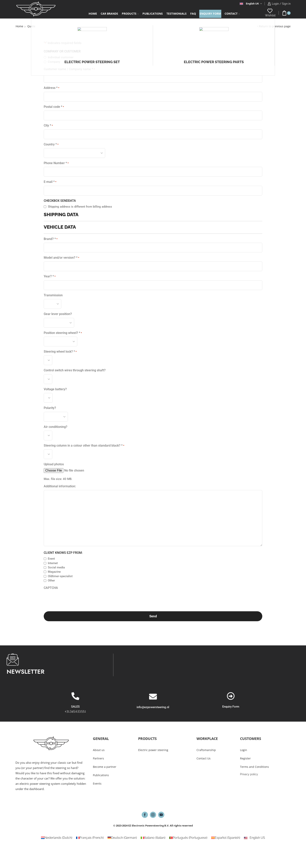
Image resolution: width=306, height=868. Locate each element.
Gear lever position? (58, 314)
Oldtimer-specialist (60, 576)
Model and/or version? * (61, 258)
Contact (232, 14)
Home (93, 14)
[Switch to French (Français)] (90, 838)
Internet (53, 563)
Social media (56, 567)
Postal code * (54, 107)
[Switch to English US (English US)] (254, 838)
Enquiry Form (284, 707)
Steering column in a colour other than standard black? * (84, 446)
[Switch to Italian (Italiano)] (153, 838)
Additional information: (60, 486)
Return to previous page (275, 26)
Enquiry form (210, 14)
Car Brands (109, 14)
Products (130, 14)
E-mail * (50, 182)
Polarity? (50, 408)
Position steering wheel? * (63, 333)
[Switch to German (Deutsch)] (122, 838)
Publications (153, 14)
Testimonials (177, 14)
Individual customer (61, 57)
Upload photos (54, 464)
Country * (51, 144)
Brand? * (51, 239)
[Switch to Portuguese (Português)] (188, 838)
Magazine (54, 572)
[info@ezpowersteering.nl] (153, 712)
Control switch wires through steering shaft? (75, 370)
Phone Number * (56, 163)
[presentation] (73, 599)
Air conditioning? (56, 427)
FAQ (193, 14)
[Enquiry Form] (284, 696)
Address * (52, 88)
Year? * (50, 276)
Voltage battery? (55, 389)
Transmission (53, 295)
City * (48, 126)
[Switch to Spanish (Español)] (226, 838)
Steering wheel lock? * (60, 352)
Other (51, 580)
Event (51, 559)
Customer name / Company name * (69, 69)
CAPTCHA (51, 588)
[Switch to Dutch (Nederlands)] (57, 838)
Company (54, 62)
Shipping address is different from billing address (80, 207)
